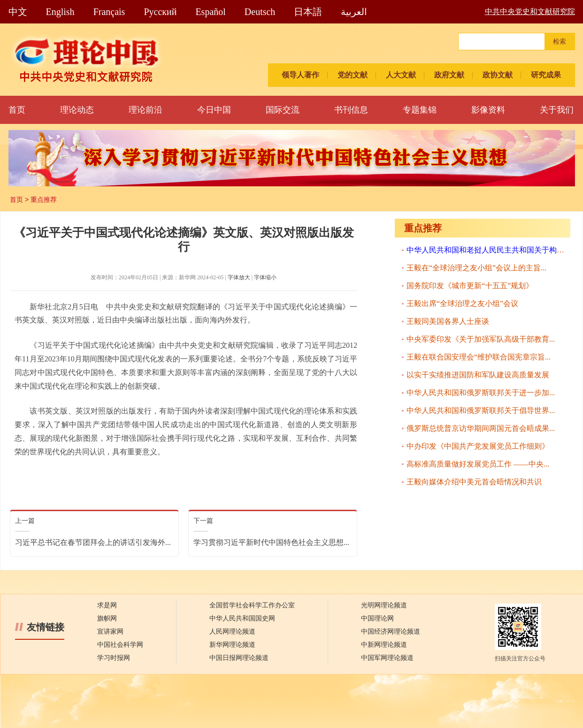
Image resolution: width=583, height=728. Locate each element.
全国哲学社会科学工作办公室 (252, 605)
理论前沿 (146, 110)
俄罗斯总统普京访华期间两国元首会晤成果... (481, 428)
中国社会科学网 (120, 645)
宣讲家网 (110, 632)
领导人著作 (300, 75)
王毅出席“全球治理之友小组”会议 (462, 303)
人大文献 (401, 75)
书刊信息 (351, 110)
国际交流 (283, 110)
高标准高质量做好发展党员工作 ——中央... (478, 464)
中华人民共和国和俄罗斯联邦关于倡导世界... (481, 410)
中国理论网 (377, 618)
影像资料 (488, 110)
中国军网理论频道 (387, 658)
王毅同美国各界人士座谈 (448, 321)
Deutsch (260, 12)
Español (210, 12)
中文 (18, 12)
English (60, 12)
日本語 (308, 12)
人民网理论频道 (232, 632)
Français (109, 12)
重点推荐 (44, 199)
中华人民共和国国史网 (242, 618)
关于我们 (557, 110)
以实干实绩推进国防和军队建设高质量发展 (478, 375)
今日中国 (214, 110)
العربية (354, 12)
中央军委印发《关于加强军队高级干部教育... (481, 339)
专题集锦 (420, 110)
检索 (560, 42)
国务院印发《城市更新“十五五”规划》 (470, 286)
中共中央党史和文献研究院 (530, 11)
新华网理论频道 (232, 645)
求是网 (107, 605)
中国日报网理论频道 (239, 658)
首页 (17, 110)
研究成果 (546, 75)
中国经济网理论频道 (391, 632)
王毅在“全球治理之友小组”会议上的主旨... (476, 268)
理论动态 (77, 110)
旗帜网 (107, 618)
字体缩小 (265, 277)
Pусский (160, 12)
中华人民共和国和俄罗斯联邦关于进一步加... (481, 393)
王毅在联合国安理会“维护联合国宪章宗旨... (479, 357)
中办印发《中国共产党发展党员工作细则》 (478, 446)
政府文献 (449, 75)
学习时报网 (114, 658)
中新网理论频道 (384, 645)
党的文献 (353, 75)
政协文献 (498, 75)
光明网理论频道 (384, 605)
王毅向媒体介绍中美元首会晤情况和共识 (474, 482)
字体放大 (239, 277)
